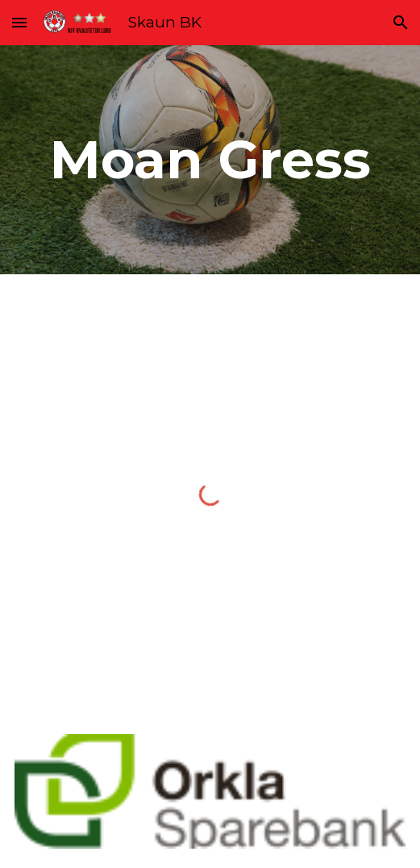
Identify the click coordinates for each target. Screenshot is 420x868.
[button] (19, 22)
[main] (210, 159)
